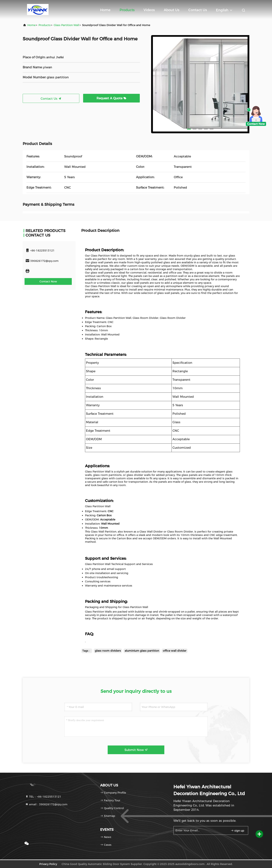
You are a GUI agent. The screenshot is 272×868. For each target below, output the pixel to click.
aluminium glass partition (142, 651)
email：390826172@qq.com (46, 804)
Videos (149, 10)
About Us (172, 10)
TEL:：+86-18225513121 (43, 797)
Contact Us (198, 10)
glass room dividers (108, 651)
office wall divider (175, 651)
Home (105, 10)
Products (127, 10)
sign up (237, 831)
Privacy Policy (48, 864)
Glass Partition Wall (66, 25)
